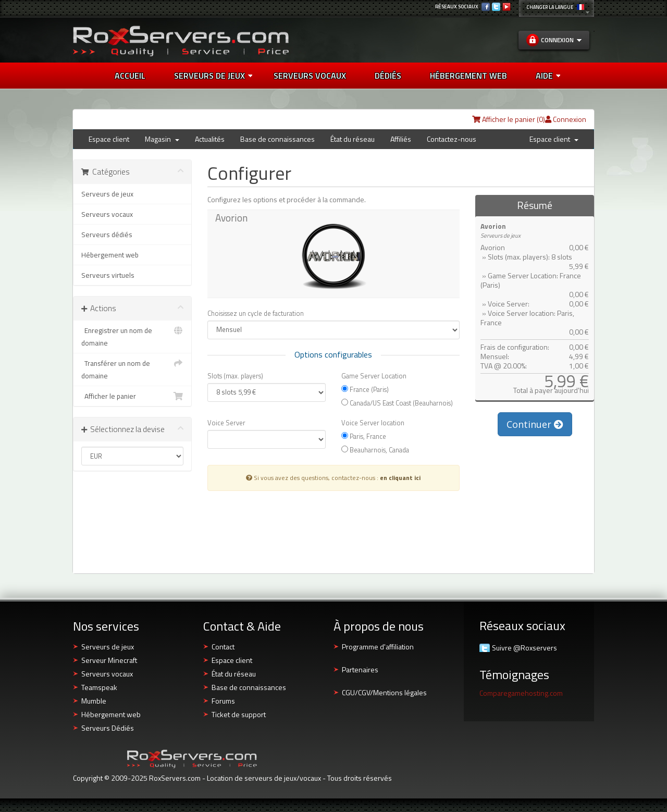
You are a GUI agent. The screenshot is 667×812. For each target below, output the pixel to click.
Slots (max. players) (235, 376)
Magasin (162, 139)
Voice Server (226, 423)
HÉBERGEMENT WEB (468, 76)
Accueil (130, 76)
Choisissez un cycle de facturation (256, 313)
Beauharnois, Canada (375, 450)
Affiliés (401, 139)
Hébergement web (110, 255)
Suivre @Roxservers (524, 648)
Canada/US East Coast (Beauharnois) (397, 403)
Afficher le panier (132, 396)
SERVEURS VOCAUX (310, 76)
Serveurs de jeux (213, 76)
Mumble (94, 701)
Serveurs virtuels (108, 275)
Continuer (535, 424)
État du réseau (353, 139)
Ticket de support (239, 714)
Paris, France (364, 436)
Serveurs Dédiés (108, 728)
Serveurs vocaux (107, 214)
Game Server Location (374, 376)
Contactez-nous (452, 139)
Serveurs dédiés (107, 235)
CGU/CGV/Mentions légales (384, 692)
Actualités (210, 139)
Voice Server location (373, 423)
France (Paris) (365, 389)
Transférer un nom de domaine (132, 369)
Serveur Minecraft (109, 660)
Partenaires (360, 669)
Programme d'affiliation (378, 647)
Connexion (566, 119)
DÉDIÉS (388, 76)
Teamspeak (99, 687)
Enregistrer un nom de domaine (132, 336)
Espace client (109, 139)
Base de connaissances (277, 139)
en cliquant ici (400, 478)
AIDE (548, 76)
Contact (223, 647)
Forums (223, 701)
